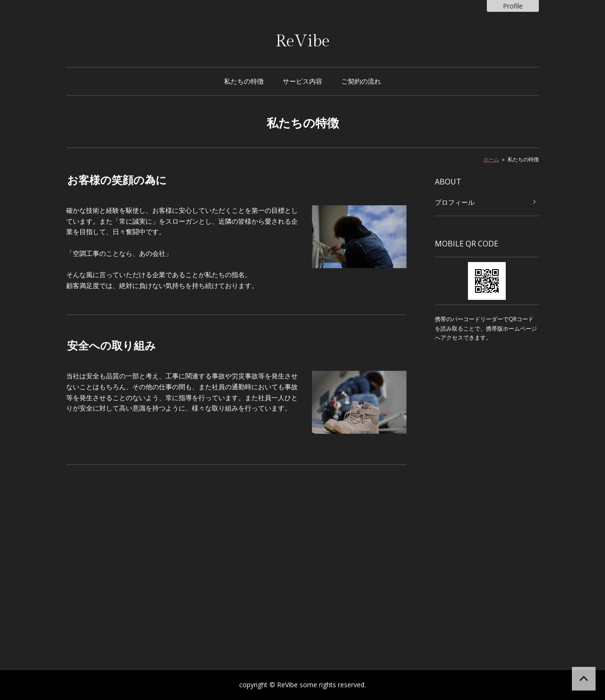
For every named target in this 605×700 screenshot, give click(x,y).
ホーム (491, 159)
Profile (513, 6)
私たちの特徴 (244, 81)
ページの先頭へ (584, 679)
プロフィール (455, 202)
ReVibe (303, 41)
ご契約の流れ (361, 81)
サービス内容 (302, 81)
